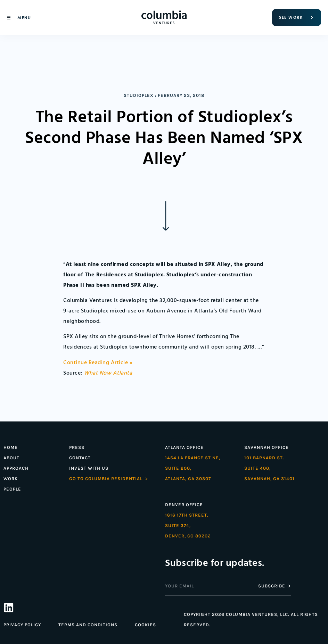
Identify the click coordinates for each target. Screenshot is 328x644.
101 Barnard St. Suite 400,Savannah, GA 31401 (269, 468)
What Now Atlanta (108, 373)
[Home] (164, 17)
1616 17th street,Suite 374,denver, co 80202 (188, 525)
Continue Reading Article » (98, 363)
